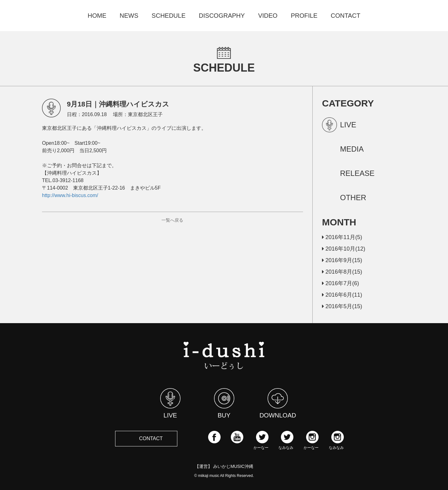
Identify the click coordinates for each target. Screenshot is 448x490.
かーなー (261, 440)
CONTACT (345, 16)
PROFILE (304, 16)
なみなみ (286, 440)
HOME (97, 16)
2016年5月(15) (342, 306)
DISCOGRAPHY (222, 16)
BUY (224, 403)
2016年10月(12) (344, 249)
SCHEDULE (168, 16)
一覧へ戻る (172, 220)
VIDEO (268, 16)
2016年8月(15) (342, 272)
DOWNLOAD (278, 403)
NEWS (129, 16)
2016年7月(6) (341, 283)
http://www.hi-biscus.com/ (70, 195)
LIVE (170, 403)
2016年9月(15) (342, 260)
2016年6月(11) (342, 295)
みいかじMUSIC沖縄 (233, 466)
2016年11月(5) (342, 237)
